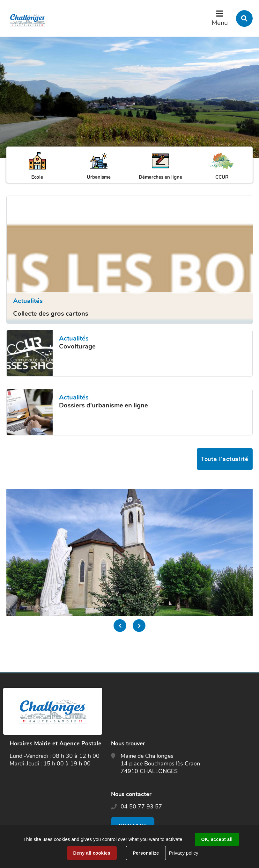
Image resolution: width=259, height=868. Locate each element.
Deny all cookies (92, 853)
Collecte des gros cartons (51, 314)
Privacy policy (184, 853)
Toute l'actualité (225, 459)
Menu (220, 23)
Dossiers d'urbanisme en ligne (104, 405)
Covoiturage (77, 347)
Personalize (146, 853)
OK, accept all (217, 839)
